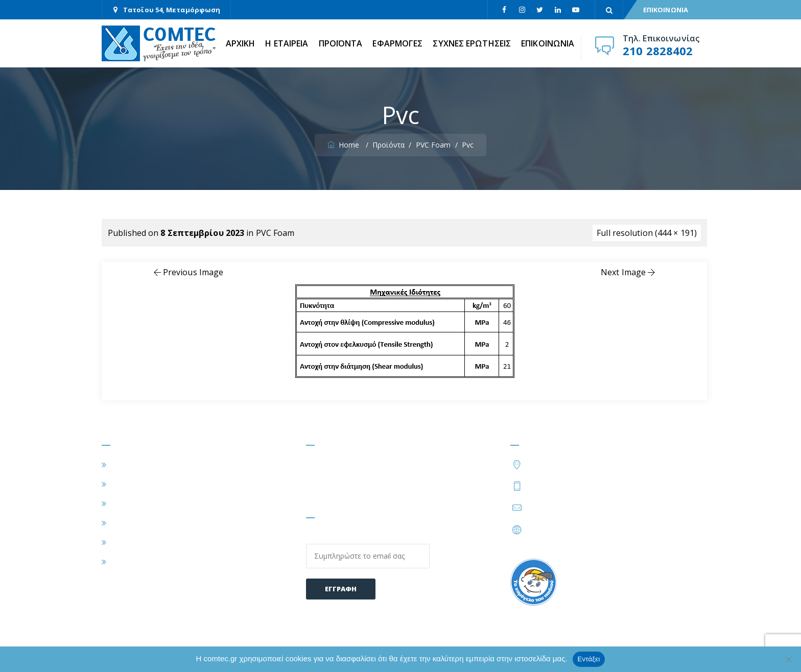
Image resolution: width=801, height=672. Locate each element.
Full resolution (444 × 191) (647, 233)
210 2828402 (658, 51)
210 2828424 (608, 486)
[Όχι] (788, 659)
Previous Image (188, 272)
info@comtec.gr (557, 508)
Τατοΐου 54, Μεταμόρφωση (172, 10)
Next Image (629, 272)
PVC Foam (275, 233)
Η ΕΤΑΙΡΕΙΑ (287, 43)
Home (345, 145)
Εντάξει (589, 659)
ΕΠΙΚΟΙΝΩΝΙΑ (666, 10)
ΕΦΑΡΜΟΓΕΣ (397, 43)
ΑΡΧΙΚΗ (241, 43)
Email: (368, 550)
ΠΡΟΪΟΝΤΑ (341, 43)
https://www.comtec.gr (570, 530)
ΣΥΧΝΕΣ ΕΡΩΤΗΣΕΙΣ (472, 43)
